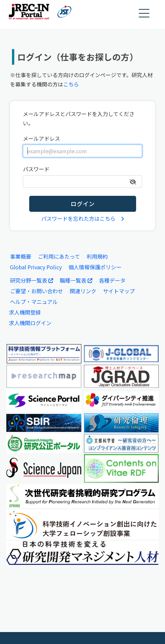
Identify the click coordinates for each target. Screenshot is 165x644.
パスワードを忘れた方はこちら (83, 218)
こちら (71, 84)
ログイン (83, 204)
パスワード (36, 169)
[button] (144, 13)
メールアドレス (41, 138)
